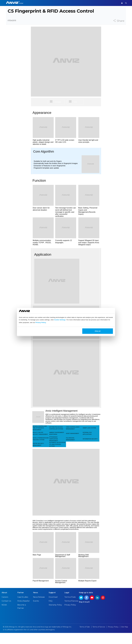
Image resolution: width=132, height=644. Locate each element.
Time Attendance (47, 3)
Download (53, 609)
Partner (69, 3)
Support (114, 3)
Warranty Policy (55, 616)
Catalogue (58, 110)
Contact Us (6, 613)
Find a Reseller (24, 613)
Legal (67, 604)
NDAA (4, 616)
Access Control (32, 3)
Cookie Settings (60, 320)
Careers (5, 609)
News (35, 604)
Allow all (98, 331)
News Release (39, 609)
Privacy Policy (41, 322)
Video (75, 110)
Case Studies (23, 609)
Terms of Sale (70, 609)
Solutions (60, 3)
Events (36, 613)
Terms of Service (71, 613)
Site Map (125, 638)
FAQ (50, 613)
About (4, 604)
